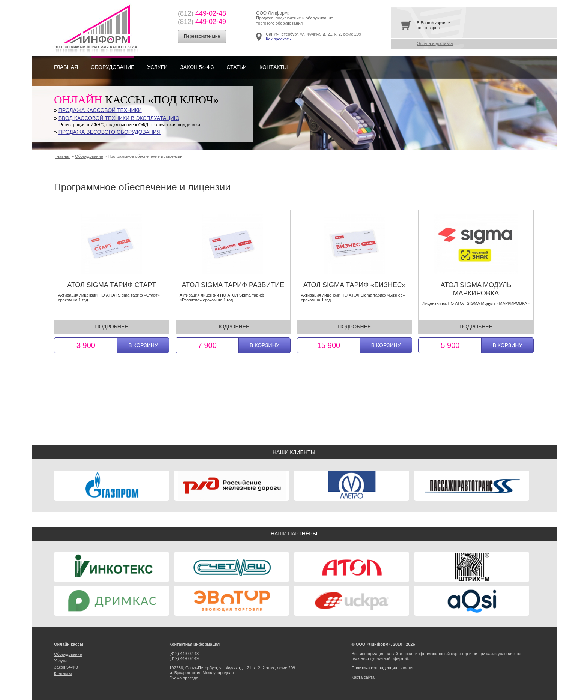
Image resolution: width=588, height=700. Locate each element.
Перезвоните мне (202, 36)
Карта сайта (363, 677)
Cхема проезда (184, 678)
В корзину (143, 345)
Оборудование (112, 67)
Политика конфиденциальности (382, 668)
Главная (66, 67)
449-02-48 (202, 13)
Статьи (237, 67)
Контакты (274, 67)
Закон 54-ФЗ (197, 67)
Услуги (157, 67)
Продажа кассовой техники (100, 110)
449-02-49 (202, 22)
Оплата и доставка (435, 43)
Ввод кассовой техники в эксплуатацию (119, 118)
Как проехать (278, 39)
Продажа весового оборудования (109, 132)
